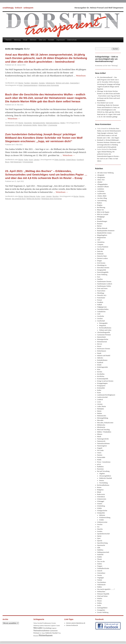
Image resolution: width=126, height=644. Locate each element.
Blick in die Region (103, 212)
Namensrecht (101, 441)
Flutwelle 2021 (102, 295)
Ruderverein (101, 494)
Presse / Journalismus (104, 462)
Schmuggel (101, 501)
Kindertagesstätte (103, 367)
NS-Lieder (100, 450)
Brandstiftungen (102, 221)
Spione (99, 536)
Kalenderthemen (102, 360)
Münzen (100, 434)
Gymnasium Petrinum (104, 335)
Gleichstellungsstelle (104, 332)
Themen (8, 40)
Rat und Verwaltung (103, 471)
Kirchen (100, 372)
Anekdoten (101, 189)
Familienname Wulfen (104, 286)
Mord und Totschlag (103, 430)
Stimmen (33, 40)
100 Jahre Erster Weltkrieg (105, 173)
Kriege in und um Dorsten (105, 381)
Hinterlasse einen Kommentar (49, 85)
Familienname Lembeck (105, 284)
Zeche (99, 605)
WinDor (100, 598)
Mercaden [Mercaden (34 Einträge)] (38, 628)
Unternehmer (101, 573)
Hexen (99, 346)
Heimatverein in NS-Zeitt (14, 125)
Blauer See (101, 210)
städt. (99, 548)
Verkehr (100, 580)
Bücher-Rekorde (30, 196)
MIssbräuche (101, 427)
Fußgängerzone (102, 307)
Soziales (42, 83)
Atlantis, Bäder (102, 196)
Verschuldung (103, 483)
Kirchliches (101, 376)
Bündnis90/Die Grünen (104, 233)
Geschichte (28, 123)
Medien (100, 413)
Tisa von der (101, 561)
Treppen (100, 566)
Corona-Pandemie (103, 247)
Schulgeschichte (102, 511)
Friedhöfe (100, 302)
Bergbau (100, 205)
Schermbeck (101, 497)
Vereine (100, 575)
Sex (98, 527)
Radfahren (100, 467)
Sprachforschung (102, 543)
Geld (99, 314)
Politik (99, 460)
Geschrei (100, 319)
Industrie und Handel (104, 356)
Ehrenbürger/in (102, 265)
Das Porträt (101, 249)
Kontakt (51, 40)
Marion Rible (42, 125)
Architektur (101, 191)
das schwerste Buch (19, 199)
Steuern (102, 480)
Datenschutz (72, 40)
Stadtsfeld (100, 555)
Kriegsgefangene (102, 383)
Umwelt (100, 571)
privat (99, 464)
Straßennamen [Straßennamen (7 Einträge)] (47, 623)
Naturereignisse (102, 446)
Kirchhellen (101, 374)
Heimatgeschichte (39, 123)
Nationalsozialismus (53, 123)
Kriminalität (101, 388)
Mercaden (100, 420)
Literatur (37, 160)
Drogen (100, 261)
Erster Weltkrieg (102, 275)
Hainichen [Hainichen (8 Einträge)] (47, 625)
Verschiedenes (102, 582)
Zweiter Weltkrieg (103, 612)
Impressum (61, 40)
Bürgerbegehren (102, 235)
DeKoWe (100, 251)
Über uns (42, 40)
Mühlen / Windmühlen (104, 432)
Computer (100, 244)
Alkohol (100, 182)
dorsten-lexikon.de (72, 625)
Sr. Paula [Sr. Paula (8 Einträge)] (42, 633)
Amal (21, 85)
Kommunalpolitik (103, 379)
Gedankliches (101, 312)
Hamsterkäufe (102, 337)
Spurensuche (101, 545)
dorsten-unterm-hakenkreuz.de (76, 623)
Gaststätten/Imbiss (103, 309)
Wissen (99, 601)
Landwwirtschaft (102, 397)
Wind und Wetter (102, 596)
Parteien (100, 455)
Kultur (26, 160)
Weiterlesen (14, 119)
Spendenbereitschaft (103, 534)
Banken (100, 203)
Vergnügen (101, 578)
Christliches (101, 242)
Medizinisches (102, 416)
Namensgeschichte (103, 439)
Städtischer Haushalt (105, 478)
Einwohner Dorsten (103, 268)
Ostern (99, 453)
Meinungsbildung (103, 418)
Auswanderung (102, 201)
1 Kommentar (52, 125)
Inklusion (102, 515)
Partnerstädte (101, 457)
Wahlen (100, 587)
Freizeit (100, 300)
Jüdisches (100, 358)
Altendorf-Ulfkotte (103, 187)
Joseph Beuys (71, 160)
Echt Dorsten (101, 263)
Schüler (100, 508)
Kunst (31, 160)
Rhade (99, 492)
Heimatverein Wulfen (30, 125)
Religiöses (100, 490)
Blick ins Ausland (103, 214)
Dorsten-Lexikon (102, 258)
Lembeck (100, 400)
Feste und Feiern (102, 288)
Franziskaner (101, 298)
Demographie (103, 323)
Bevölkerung (101, 207)
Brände (99, 219)
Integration (34, 83)
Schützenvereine (102, 522)
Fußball (100, 305)
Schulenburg (101, 506)
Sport (99, 538)
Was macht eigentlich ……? (106, 589)
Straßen (100, 557)
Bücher (21, 83)
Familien (27, 83)
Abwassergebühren (105, 476)
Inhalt (25, 40)
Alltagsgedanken (102, 184)
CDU (99, 240)
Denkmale (100, 254)
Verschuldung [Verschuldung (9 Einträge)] (47, 628)
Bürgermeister (102, 238)
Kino (99, 369)
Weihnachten (101, 592)
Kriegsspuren (101, 386)
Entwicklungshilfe (103, 272)
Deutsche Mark (102, 256)
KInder (99, 365)
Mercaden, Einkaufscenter (105, 423)
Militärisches (101, 425)
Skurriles (55, 196)
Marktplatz (101, 409)
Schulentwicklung (105, 518)
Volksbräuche (50, 83)
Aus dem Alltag (102, 198)
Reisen (99, 487)
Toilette (100, 564)
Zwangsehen (75, 83)
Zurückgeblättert (102, 608)
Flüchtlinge (101, 293)
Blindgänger (101, 217)
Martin (99, 411)
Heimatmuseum (102, 342)
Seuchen (100, 524)
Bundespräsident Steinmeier (106, 231)
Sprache (100, 541)
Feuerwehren (101, 291)
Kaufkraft (100, 362)
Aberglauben (101, 177)
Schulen (100, 504)
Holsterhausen (102, 351)
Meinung (17, 40)
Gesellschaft (101, 321)
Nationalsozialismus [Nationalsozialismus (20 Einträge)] (41, 630)
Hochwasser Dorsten (104, 349)
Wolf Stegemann (16, 162)
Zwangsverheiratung (30, 85)
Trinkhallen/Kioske (103, 568)
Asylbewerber (102, 194)
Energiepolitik (102, 270)
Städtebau (100, 550)
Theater (100, 559)
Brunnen (100, 224)
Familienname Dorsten (104, 282)
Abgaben (102, 474)
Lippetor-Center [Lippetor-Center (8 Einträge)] (55, 625)
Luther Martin (102, 406)
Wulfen (63, 123)
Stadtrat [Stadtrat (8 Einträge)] (42, 625)
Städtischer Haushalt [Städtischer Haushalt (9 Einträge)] (51, 633)
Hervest (100, 344)
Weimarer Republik (103, 594)
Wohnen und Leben (62, 83)
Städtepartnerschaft (103, 552)
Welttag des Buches (33, 199)
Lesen (43, 196)
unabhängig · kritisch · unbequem (18, 8)
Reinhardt (100, 140)
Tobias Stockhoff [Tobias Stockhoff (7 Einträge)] (38, 623)
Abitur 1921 (101, 180)
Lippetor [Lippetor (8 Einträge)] (54, 628)
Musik (99, 437)
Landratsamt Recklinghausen (106, 395)
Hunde (99, 353)
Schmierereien (102, 499)
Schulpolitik (101, 513)
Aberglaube (101, 175)
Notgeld (100, 448)
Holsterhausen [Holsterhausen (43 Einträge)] (46, 635)
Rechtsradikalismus (105, 328)
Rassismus (100, 469)
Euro (99, 277)
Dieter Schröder (60, 160)
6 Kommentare (28, 162)
